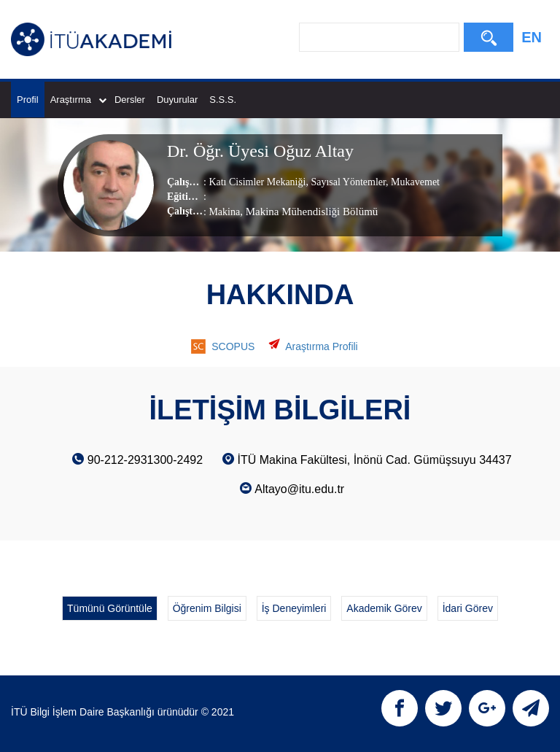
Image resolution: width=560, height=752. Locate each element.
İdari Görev (468, 608)
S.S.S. (223, 100)
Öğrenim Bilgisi (207, 608)
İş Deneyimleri (294, 608)
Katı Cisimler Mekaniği (257, 182)
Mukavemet (414, 182)
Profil (28, 100)
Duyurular (177, 100)
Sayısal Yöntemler (347, 182)
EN (532, 37)
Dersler (130, 100)
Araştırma (78, 100)
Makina (224, 212)
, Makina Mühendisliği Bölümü (309, 212)
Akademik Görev (384, 608)
